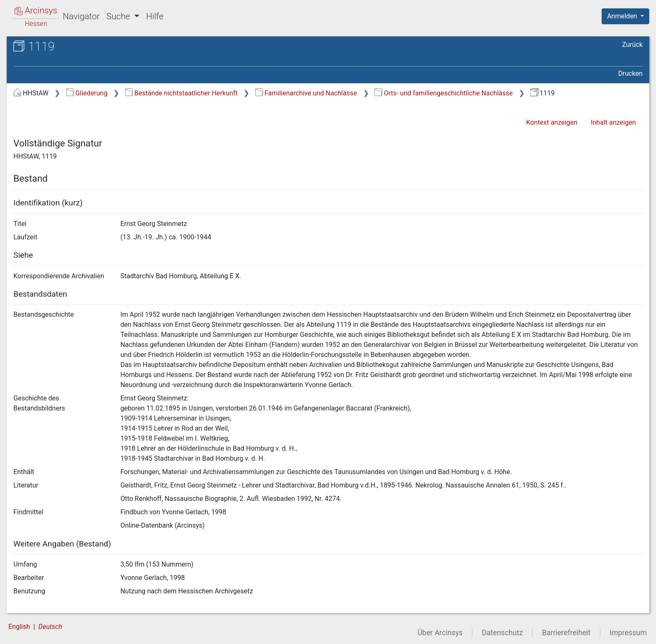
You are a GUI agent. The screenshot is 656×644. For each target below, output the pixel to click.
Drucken (630, 73)
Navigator (81, 16)
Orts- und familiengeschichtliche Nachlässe (444, 93)
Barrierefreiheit (566, 633)
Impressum (628, 633)
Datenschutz (502, 633)
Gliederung (87, 93)
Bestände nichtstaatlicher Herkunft (181, 93)
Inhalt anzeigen (613, 122)
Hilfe (155, 16)
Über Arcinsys (440, 633)
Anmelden (623, 16)
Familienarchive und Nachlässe (306, 93)
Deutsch (50, 627)
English (19, 627)
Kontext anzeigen (552, 122)
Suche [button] (119, 16)
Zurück (632, 45)
